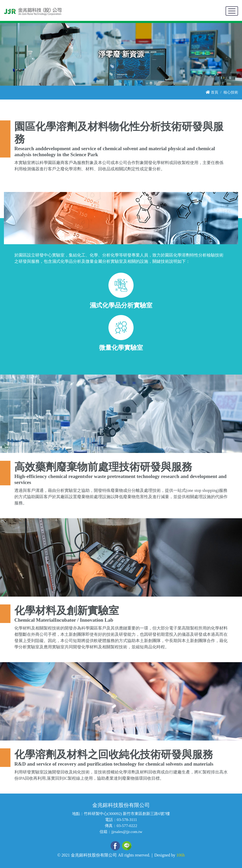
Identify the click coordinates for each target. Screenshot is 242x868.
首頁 (212, 92)
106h (181, 855)
